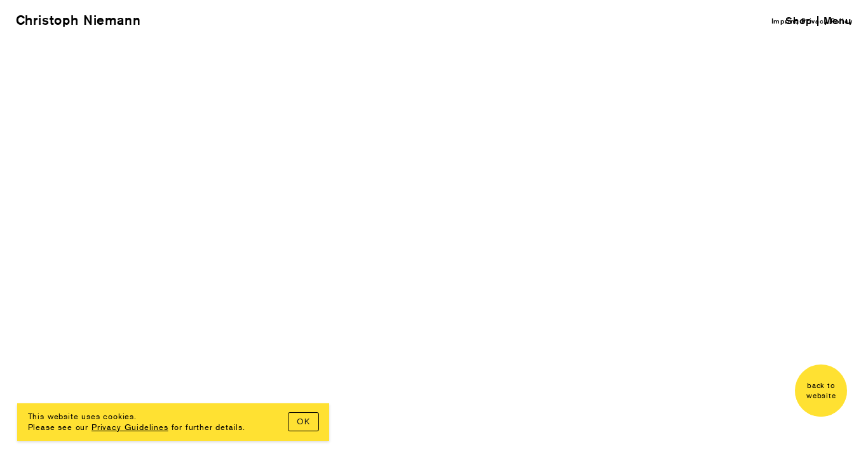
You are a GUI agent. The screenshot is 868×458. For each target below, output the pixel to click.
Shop (798, 21)
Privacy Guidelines (130, 427)
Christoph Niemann (78, 20)
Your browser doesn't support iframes (434, 229)
